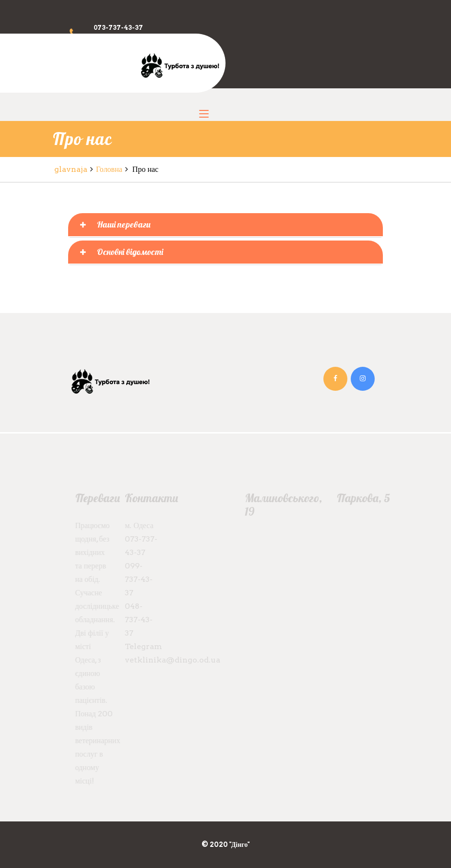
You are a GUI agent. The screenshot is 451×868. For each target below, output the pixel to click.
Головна (109, 169)
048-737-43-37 (136, 620)
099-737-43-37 (136, 579)
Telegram (141, 646)
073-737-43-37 (118, 28)
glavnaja (71, 169)
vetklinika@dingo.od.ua (170, 660)
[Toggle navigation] (204, 114)
